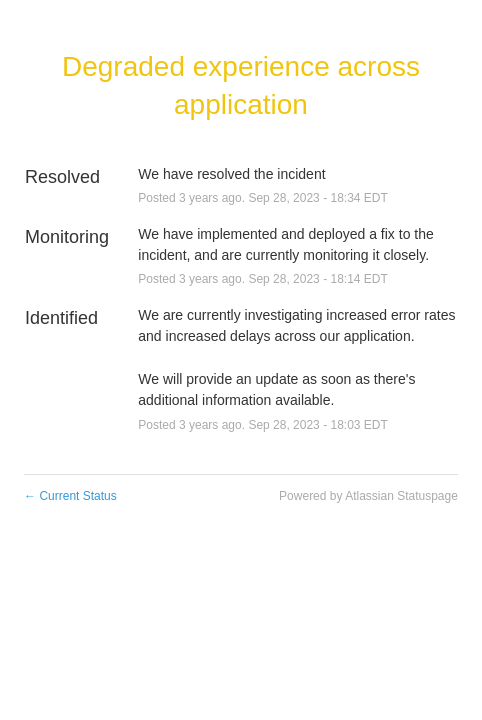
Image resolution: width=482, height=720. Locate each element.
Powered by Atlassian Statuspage (368, 496)
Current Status (70, 496)
